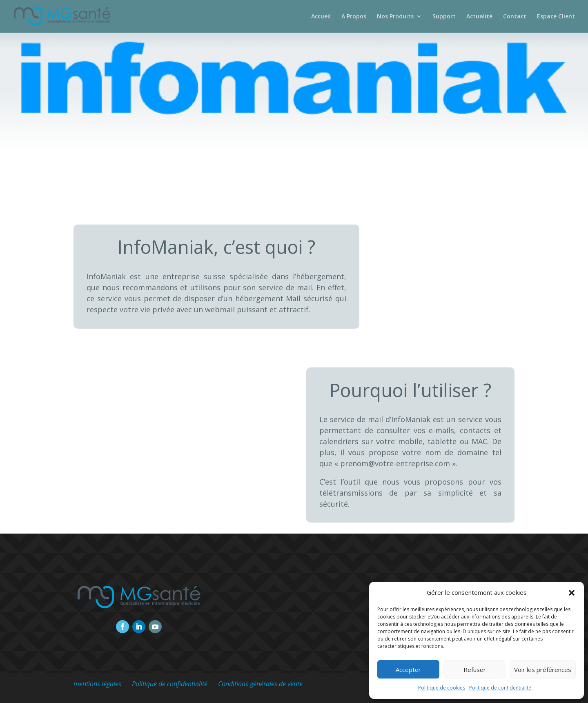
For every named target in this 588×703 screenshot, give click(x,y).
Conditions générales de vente (260, 684)
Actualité (479, 17)
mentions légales (97, 684)
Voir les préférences (543, 670)
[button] (572, 593)
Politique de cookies (442, 688)
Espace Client (556, 17)
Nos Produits (395, 17)
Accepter (408, 670)
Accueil (321, 17)
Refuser (475, 670)
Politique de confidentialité (500, 688)
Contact (515, 17)
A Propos (354, 17)
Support (444, 17)
